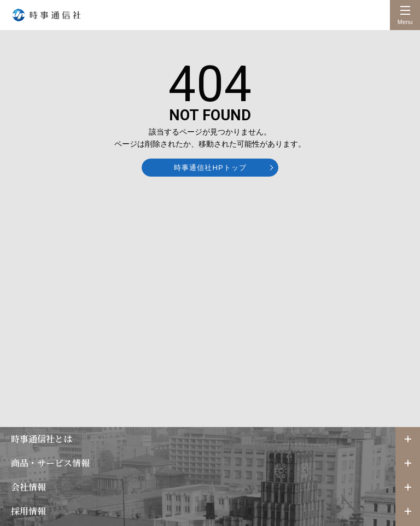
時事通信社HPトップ (210, 168)
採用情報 (28, 511)
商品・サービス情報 (50, 463)
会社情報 (28, 487)
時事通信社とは (42, 439)
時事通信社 (46, 15)
